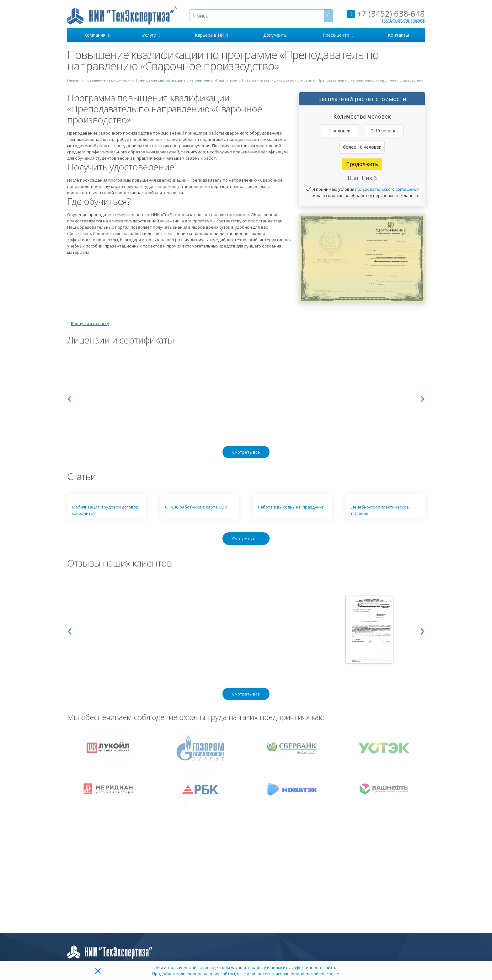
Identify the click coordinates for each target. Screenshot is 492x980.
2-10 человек (385, 131)
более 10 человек (362, 147)
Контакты (398, 35)
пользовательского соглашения (387, 189)
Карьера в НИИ (211, 35)
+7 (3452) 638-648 (386, 13)
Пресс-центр (338, 35)
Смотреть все (246, 452)
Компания (97, 35)
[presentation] (70, 397)
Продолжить (362, 164)
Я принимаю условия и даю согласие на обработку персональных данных (366, 192)
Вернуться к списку (88, 323)
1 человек (340, 131)
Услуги (151, 35)
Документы (275, 35)
